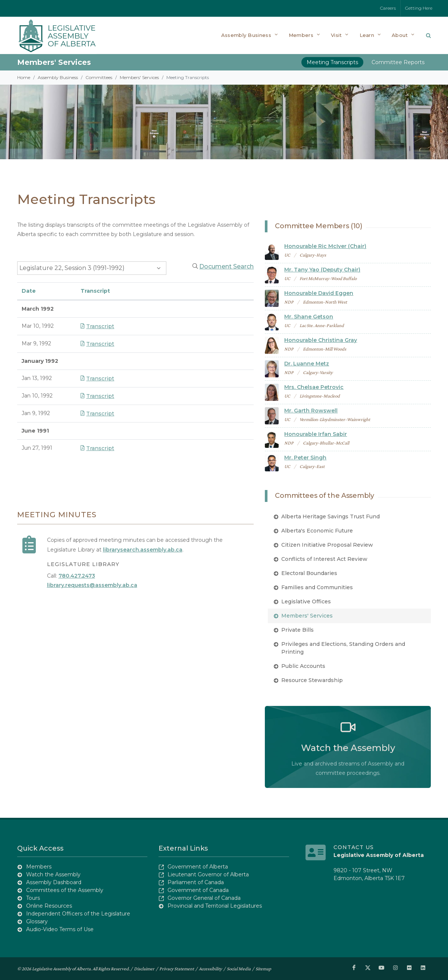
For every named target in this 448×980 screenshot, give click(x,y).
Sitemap (263, 969)
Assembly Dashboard (54, 882)
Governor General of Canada (204, 898)
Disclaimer (144, 969)
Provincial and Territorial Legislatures (215, 906)
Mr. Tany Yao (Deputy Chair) (322, 270)
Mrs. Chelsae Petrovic (314, 387)
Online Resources (49, 906)
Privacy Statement (177, 969)
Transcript (97, 326)
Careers (388, 8)
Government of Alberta (198, 867)
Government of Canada (198, 890)
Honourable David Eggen (319, 293)
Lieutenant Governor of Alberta (208, 874)
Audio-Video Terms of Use (60, 929)
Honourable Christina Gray (321, 340)
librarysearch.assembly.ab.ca (143, 550)
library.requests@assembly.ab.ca (92, 585)
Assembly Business (58, 77)
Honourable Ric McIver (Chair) (325, 246)
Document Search (226, 266)
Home (24, 77)
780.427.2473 (77, 576)
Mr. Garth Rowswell (311, 411)
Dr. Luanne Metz (307, 364)
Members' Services (54, 62)
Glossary (37, 921)
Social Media (239, 969)
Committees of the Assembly (65, 890)
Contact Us (354, 847)
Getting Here (419, 8)
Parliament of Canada (196, 882)
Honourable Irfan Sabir (316, 434)
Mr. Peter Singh (305, 458)
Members (39, 867)
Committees (99, 77)
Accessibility (210, 969)
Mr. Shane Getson (309, 317)
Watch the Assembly (53, 874)
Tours (33, 898)
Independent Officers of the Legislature (78, 914)
